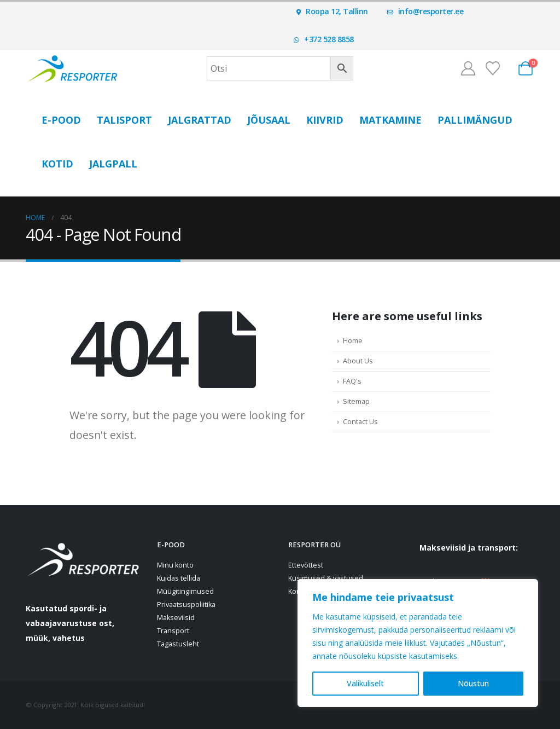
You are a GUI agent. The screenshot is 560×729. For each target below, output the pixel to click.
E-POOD (61, 120)
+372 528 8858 (324, 39)
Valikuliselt (365, 683)
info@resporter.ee (425, 11)
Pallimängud (475, 120)
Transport (173, 631)
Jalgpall (113, 164)
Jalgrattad (200, 120)
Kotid (57, 164)
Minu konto (175, 565)
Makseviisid (176, 618)
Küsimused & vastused (326, 578)
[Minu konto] (468, 68)
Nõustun (473, 683)
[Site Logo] (72, 68)
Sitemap (356, 401)
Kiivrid (325, 120)
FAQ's (352, 381)
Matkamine (390, 120)
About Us (358, 361)
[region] (418, 643)
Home (353, 341)
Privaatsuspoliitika (186, 604)
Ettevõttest (306, 565)
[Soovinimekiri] (493, 68)
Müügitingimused (185, 591)
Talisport (124, 120)
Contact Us (360, 422)
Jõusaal (269, 120)
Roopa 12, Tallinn (332, 11)
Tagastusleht (178, 644)
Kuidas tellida (179, 578)
